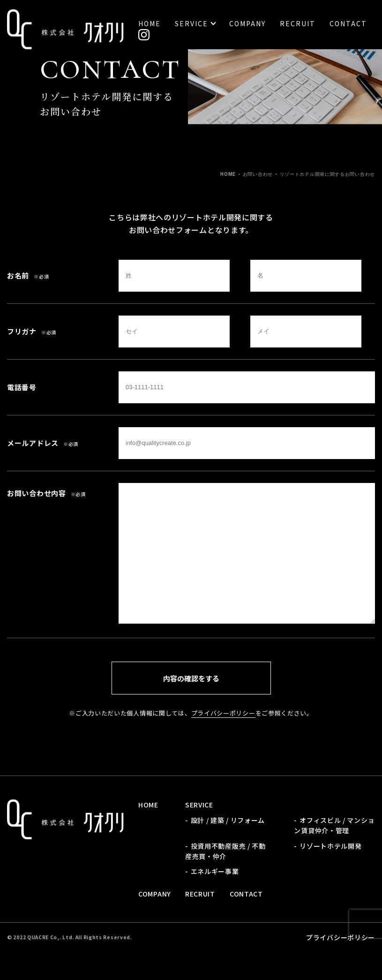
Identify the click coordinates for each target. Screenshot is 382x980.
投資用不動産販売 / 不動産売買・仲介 (225, 851)
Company (247, 23)
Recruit (298, 23)
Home (150, 23)
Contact (348, 23)
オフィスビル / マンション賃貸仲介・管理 (334, 825)
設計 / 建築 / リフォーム (228, 820)
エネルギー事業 (215, 871)
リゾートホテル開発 (330, 846)
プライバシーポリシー (223, 713)
